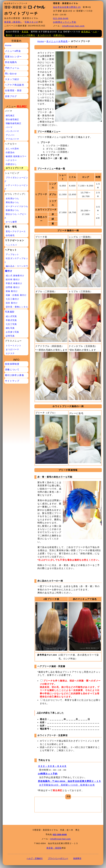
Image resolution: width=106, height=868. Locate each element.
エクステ (10, 353)
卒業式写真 (11, 320)
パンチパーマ (12, 131)
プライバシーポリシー (58, 858)
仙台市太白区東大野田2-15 (67, 7)
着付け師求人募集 (15, 375)
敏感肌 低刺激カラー (16, 156)
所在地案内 (11, 62)
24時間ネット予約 (48, 774)
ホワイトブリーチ (15, 168)
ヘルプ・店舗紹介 (35, 858)
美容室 (25, 32)
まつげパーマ (44, 35)
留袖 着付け (12, 291)
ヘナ (95, 32)
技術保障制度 (12, 364)
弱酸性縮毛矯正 (14, 123)
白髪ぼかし (59, 35)
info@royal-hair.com (73, 26)
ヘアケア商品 (15, 85)
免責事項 (77, 858)
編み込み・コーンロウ (17, 266)
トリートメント (14, 346)
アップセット (12, 254)
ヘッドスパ (11, 245)
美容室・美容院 (54, 848)
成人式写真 (11, 316)
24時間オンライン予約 (65, 22)
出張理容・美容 (13, 91)
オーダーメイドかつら (17, 206)
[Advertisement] (68, 805)
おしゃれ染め (12, 149)
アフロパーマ (12, 139)
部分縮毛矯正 (12, 119)
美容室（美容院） (13, 22)
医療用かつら (12, 210)
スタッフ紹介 (12, 79)
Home (41, 41)
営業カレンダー (13, 57)
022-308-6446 (61, 18)
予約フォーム (12, 68)
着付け (9, 35)
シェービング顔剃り (25, 35)
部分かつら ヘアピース (15, 216)
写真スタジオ (31, 22)
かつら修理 (11, 222)
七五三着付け (12, 299)
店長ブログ (11, 96)
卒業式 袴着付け (14, 283)
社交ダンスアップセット (16, 260)
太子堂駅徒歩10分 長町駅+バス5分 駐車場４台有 (67, 785)
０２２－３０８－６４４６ (52, 766)
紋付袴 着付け (13, 279)
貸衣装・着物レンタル (17, 307)
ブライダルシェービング (16, 179)
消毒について (12, 370)
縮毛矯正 (86, 32)
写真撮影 (10, 312)
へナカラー (11, 160)
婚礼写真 (10, 328)
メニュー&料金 (13, 51)
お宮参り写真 (12, 332)
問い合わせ (11, 74)
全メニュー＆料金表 (57, 41)
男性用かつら (12, 202)
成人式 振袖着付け (15, 276)
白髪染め (10, 152)
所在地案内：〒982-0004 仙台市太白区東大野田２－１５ (70, 781)
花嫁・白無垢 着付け (16, 295)
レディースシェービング (16, 187)
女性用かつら (12, 199)
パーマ (9, 127)
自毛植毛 (10, 235)
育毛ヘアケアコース (16, 231)
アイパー (10, 135)
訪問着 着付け (13, 287)
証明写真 (10, 336)
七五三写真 (11, 324)
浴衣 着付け (12, 303)
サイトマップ (12, 381)
